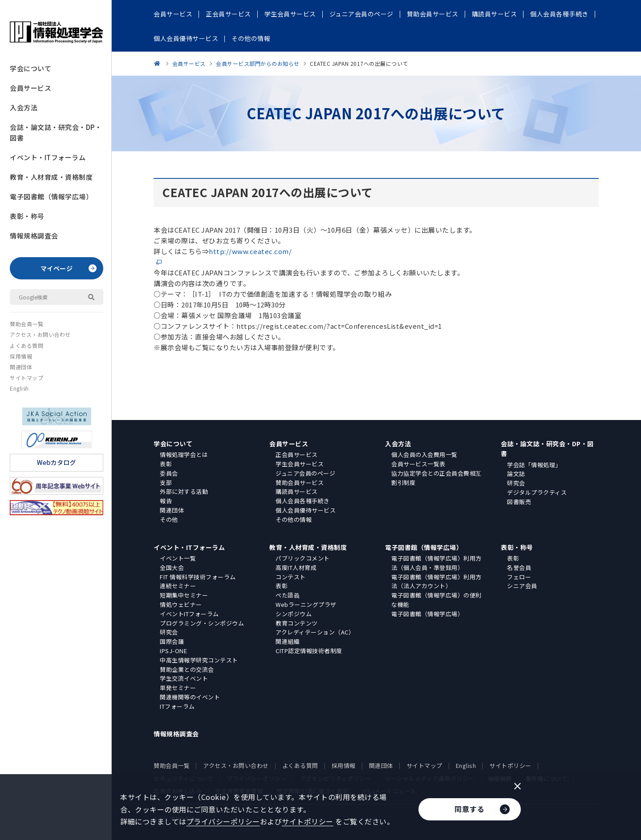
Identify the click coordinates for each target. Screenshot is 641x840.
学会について (30, 68)
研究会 (516, 483)
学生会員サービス (300, 464)
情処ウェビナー (181, 604)
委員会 (169, 473)
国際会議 (172, 641)
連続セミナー (178, 586)
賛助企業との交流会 (187, 669)
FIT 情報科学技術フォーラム (198, 577)
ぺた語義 (288, 595)
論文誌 (516, 474)
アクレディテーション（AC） (315, 632)
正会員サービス (297, 454)
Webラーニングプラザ (306, 604)
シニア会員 (522, 586)
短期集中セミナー (184, 595)
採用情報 (21, 356)
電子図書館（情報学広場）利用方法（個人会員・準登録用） (436, 563)
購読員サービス (297, 491)
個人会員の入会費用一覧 (424, 454)
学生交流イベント (184, 678)
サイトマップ (26, 378)
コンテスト (291, 577)
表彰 (166, 464)
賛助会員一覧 (26, 324)
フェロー (519, 577)
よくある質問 (26, 345)
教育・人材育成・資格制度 (51, 177)
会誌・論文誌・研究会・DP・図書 (56, 132)
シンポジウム (294, 614)
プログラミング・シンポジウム (202, 623)
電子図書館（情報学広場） (51, 196)
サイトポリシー (510, 765)
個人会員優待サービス (306, 510)
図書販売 (519, 502)
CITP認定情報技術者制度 (309, 651)
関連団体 (21, 367)
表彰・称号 (27, 216)
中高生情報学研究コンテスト (199, 660)
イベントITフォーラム (189, 614)
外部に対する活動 (184, 491)
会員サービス (30, 88)
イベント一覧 (178, 558)
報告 (166, 501)
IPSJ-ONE (173, 651)
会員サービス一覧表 (418, 464)
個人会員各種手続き (303, 501)
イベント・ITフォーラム (48, 157)
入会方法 (24, 107)
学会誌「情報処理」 (534, 465)
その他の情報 (294, 519)
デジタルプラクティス (537, 492)
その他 (169, 519)
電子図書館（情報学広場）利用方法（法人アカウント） (436, 582)
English (19, 388)
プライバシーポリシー (223, 821)
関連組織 (288, 641)
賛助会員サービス (300, 483)
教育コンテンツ (297, 623)
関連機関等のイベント (190, 697)
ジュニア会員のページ (305, 473)
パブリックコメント (303, 558)
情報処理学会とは (184, 454)
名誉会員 (519, 567)
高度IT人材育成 (296, 567)
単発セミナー (178, 688)
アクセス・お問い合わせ (40, 334)
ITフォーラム (177, 706)
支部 (166, 483)
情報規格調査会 (34, 236)
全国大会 (172, 567)
